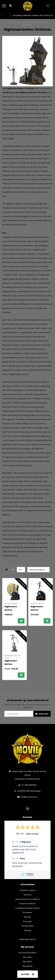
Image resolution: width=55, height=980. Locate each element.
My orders (28, 957)
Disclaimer (27, 912)
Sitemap (28, 930)
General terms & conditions (28, 899)
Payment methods (27, 903)
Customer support (28, 890)
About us (28, 895)
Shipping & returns (27, 939)
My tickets (28, 961)
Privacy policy (28, 926)
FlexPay (27, 917)
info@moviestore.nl (29, 797)
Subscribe (42, 714)
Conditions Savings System (28, 908)
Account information (28, 953)
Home (10, 22)
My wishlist (28, 966)
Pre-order (27, 921)
